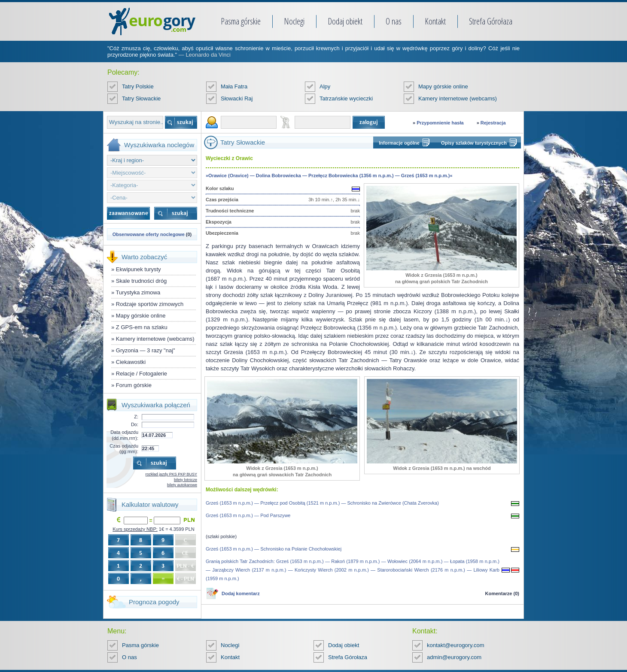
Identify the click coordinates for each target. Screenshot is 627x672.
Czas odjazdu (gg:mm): (124, 449)
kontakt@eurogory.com (456, 645)
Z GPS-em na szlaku (142, 327)
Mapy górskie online (443, 86)
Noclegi (294, 21)
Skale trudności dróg (142, 281)
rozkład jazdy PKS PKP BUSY (171, 474)
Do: (135, 424)
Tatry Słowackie (141, 98)
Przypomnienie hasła (440, 123)
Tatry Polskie (138, 86)
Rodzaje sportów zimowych (150, 304)
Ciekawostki (131, 362)
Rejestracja (493, 123)
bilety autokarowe (182, 485)
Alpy (325, 86)
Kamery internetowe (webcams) (458, 98)
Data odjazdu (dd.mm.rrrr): (124, 435)
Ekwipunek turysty (138, 269)
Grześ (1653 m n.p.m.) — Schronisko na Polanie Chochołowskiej (274, 549)
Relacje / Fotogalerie (142, 374)
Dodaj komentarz (241, 593)
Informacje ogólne (399, 143)
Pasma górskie (241, 21)
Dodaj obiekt (345, 21)
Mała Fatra (234, 86)
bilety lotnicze (186, 480)
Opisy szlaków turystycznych (474, 143)
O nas (394, 21)
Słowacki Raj (237, 98)
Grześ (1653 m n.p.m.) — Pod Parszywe (248, 515)
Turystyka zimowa (138, 292)
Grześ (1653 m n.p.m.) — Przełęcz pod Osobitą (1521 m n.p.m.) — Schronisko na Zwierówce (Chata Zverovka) (322, 503)
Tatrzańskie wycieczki (346, 98)
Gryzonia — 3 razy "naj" (146, 350)
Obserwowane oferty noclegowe (149, 234)
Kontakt (435, 21)
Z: (136, 417)
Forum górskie (134, 385)
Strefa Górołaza (491, 21)
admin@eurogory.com (454, 657)
